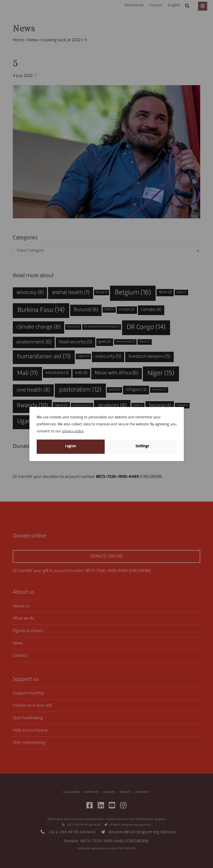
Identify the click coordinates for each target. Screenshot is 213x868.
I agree (71, 446)
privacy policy (73, 431)
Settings (142, 446)
